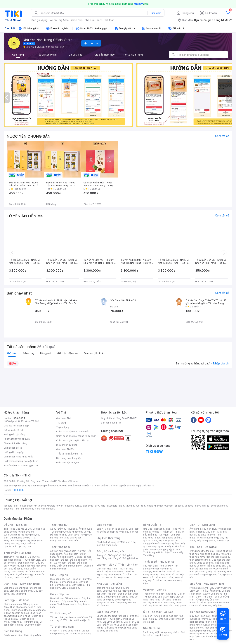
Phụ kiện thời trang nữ (108, 542)
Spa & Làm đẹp (166, 597)
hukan (30, 509)
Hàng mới (46, 353)
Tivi (197, 538)
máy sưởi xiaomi (214, 628)
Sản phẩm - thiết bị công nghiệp (164, 548)
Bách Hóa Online (107, 612)
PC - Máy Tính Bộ (111, 577)
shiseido (8, 509)
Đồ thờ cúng (109, 603)
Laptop (126, 577)
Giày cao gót (57, 579)
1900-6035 (19, 418)
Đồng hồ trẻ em (131, 558)
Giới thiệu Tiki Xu (65, 449)
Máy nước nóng (210, 538)
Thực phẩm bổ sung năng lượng (211, 573)
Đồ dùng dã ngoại (211, 554)
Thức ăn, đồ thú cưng (21, 575)
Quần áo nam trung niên (69, 566)
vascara (8, 506)
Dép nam (67, 601)
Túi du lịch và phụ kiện (115, 529)
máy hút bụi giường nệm (209, 629)
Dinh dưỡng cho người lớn (23, 541)
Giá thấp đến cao (68, 353)
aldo (122, 506)
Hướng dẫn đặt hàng (14, 434)
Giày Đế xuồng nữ (71, 588)
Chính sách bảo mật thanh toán (73, 432)
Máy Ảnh (217, 606)
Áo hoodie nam (65, 557)
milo (103, 506)
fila (44, 509)
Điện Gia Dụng (13, 631)
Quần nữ (72, 529)
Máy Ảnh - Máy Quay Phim (207, 584)
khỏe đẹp (77, 20)
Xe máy (153, 619)
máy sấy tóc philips (212, 619)
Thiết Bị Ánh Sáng (210, 591)
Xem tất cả (222, 136)
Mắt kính (126, 542)
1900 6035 (18, 490)
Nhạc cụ (121, 603)
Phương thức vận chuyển (17, 439)
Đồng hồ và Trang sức (111, 551)
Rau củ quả (15, 560)
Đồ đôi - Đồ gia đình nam (74, 560)
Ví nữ (84, 617)
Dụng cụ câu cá (205, 563)
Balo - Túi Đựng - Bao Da (209, 597)
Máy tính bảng (18, 594)
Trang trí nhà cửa (105, 588)
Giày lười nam (57, 598)
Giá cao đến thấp (94, 353)
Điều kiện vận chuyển (67, 463)
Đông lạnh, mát (26, 563)
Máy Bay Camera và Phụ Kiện (210, 604)
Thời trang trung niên (67, 541)
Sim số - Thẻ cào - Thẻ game (170, 606)
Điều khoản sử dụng (67, 445)
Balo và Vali (104, 525)
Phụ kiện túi (84, 620)
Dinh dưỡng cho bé (20, 538)
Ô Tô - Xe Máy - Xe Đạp (158, 612)
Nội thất (112, 594)
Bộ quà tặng (112, 631)
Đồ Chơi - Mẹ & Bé (15, 525)
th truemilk (41, 506)
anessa (179, 506)
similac (205, 506)
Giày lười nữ (78, 585)
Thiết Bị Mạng (115, 575)
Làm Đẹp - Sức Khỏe (17, 600)
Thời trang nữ (59, 525)
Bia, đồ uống (15, 569)
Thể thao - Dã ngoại (158, 535)
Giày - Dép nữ (59, 575)
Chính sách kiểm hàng (15, 443)
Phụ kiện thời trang (109, 538)
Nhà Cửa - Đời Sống (109, 584)
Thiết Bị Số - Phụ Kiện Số (159, 562)
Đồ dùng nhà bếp (13, 635)
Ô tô (161, 619)
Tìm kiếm (156, 13)
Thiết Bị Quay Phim (208, 603)
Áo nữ (53, 529)
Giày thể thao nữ (216, 572)
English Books (161, 635)
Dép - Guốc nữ (73, 579)
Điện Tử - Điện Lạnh (202, 525)
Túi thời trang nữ (61, 613)
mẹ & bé (64, 20)
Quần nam (71, 551)
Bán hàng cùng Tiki (111, 423)
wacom (169, 506)
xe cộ (53, 20)
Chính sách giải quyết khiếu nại (73, 440)
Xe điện (174, 616)
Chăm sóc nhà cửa (24, 577)
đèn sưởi (205, 616)
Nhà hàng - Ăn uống (161, 600)
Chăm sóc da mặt (13, 604)
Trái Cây (8, 557)
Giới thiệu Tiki (63, 418)
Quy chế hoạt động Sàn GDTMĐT (119, 418)
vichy (38, 509)
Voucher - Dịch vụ (155, 590)
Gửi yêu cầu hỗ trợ (13, 430)
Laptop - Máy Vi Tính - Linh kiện (117, 565)
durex (78, 506)
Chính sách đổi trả (13, 448)
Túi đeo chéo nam (69, 631)
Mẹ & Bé (163, 541)
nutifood (140, 506)
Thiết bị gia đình (32, 635)
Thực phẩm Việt (31, 560)
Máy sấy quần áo (206, 541)
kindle (150, 506)
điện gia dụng (39, 20)
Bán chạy (29, 353)
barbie (52, 506)
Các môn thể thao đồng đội (211, 566)
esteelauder (27, 506)
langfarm (20, 509)
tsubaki (51, 509)
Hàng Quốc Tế (152, 525)
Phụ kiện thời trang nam (116, 544)
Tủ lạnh (200, 532)
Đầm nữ (62, 529)
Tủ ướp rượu (223, 541)
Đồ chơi (37, 529)
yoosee (189, 506)
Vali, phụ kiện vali (129, 532)
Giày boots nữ (62, 585)
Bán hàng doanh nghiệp (69, 458)
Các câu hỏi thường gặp (16, 426)
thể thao (110, 20)
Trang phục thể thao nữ (202, 551)
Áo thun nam (57, 551)
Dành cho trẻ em (19, 572)
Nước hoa (16, 622)
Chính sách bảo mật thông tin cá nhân (76, 436)
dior (16, 506)
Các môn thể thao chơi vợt (210, 567)
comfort (215, 506)
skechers (112, 506)
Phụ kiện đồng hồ (112, 558)
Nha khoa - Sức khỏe (163, 603)
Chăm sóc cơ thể (20, 610)
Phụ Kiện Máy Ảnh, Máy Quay (205, 588)
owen (60, 506)
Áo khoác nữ (75, 532)
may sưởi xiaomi (206, 625)
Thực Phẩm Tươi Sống (18, 553)
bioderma (88, 506)
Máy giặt (200, 535)
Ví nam (54, 631)
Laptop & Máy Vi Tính (168, 546)
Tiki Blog (61, 423)
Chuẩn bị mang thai (21, 546)
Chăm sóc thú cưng (107, 616)
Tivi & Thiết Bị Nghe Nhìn (162, 551)
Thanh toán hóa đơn (154, 594)
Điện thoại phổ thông (21, 591)
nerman (159, 506)
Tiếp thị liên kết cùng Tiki (70, 454)
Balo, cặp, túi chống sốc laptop (118, 530)
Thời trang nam (60, 547)
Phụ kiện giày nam (66, 604)
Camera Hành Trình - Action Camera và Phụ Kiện (210, 594)
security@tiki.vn (30, 465)
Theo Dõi (91, 43)
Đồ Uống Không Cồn (116, 628)
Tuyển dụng (63, 427)
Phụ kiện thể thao (210, 557)
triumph (130, 506)
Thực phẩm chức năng (21, 607)
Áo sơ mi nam (71, 554)
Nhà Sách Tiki (152, 628)
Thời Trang (172, 529)
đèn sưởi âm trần (205, 637)
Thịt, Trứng (20, 557)
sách (100, 20)
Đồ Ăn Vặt (108, 625)
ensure (69, 506)
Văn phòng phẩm (170, 632)
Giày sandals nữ (68, 582)
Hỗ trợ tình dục (30, 622)
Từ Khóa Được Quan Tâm (206, 612)
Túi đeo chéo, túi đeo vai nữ (65, 617)
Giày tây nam (73, 598)
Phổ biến (12, 353)
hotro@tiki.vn (31, 461)
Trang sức (102, 555)
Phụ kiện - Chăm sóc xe (156, 616)
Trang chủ (188, 13)
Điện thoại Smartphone (16, 588)
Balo (99, 529)
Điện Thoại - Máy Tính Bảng (22, 584)
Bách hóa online (159, 544)
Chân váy (73, 535)
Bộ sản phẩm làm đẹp (23, 623)
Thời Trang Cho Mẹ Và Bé (17, 529)
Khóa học (171, 594)
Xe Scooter (171, 619)
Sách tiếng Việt (151, 632)
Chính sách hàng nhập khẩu (18, 457)
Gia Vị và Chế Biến (112, 622)
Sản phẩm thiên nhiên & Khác (22, 614)
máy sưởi (194, 616)
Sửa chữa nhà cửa (112, 591)
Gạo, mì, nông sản (21, 566)
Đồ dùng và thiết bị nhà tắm (118, 597)
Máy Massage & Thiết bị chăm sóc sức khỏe (25, 611)
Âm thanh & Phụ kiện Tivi (203, 529)
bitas (224, 506)
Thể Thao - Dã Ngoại (203, 547)
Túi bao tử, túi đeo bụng (78, 634)
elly (97, 506)
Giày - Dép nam (60, 594)
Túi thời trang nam (62, 627)
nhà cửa (90, 20)
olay (197, 506)
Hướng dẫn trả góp (14, 452)
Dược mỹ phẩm (33, 625)
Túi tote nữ (70, 620)
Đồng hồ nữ (115, 555)
